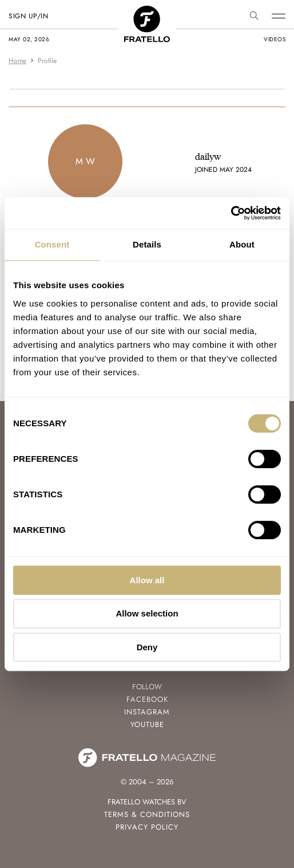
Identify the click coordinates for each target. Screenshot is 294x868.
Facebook (147, 699)
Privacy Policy (147, 827)
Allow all (147, 580)
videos (275, 39)
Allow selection (147, 613)
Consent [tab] (52, 244)
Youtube (147, 724)
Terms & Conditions (147, 814)
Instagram (147, 712)
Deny (147, 647)
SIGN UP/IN (28, 16)
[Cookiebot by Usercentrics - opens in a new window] (231, 213)
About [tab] (242, 244)
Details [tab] (147, 244)
